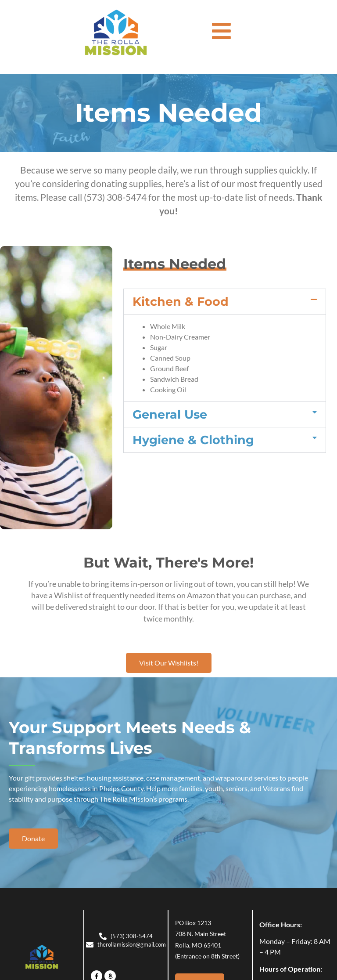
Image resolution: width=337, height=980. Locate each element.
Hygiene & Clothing (193, 440)
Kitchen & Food (181, 302)
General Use (170, 414)
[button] (225, 302)
